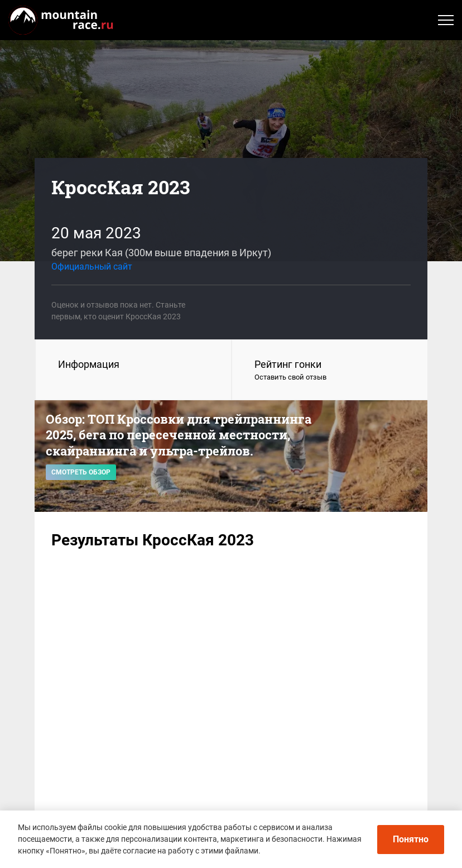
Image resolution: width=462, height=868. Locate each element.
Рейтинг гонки (330, 371)
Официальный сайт (92, 267)
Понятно (411, 839)
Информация (89, 364)
